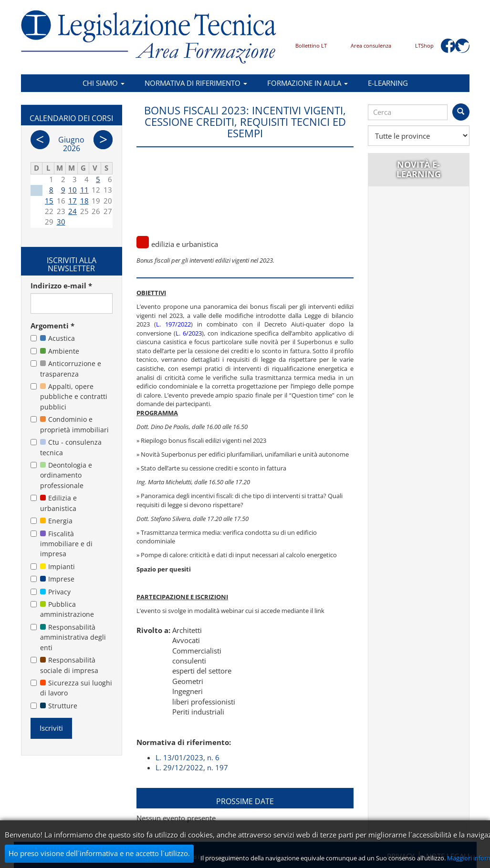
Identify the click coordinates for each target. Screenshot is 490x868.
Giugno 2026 (71, 144)
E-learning (388, 83)
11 (84, 190)
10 (73, 190)
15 (49, 201)
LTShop (424, 46)
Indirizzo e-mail (61, 286)
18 (84, 201)
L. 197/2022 (173, 324)
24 (73, 211)
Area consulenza (371, 46)
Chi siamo (104, 83)
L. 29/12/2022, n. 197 (192, 767)
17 (73, 201)
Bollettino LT (311, 46)
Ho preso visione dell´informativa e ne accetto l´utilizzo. (99, 853)
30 (61, 222)
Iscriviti (51, 728)
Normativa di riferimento (196, 83)
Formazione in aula (308, 83)
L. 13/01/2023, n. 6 (188, 757)
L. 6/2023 (189, 333)
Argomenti (52, 326)
